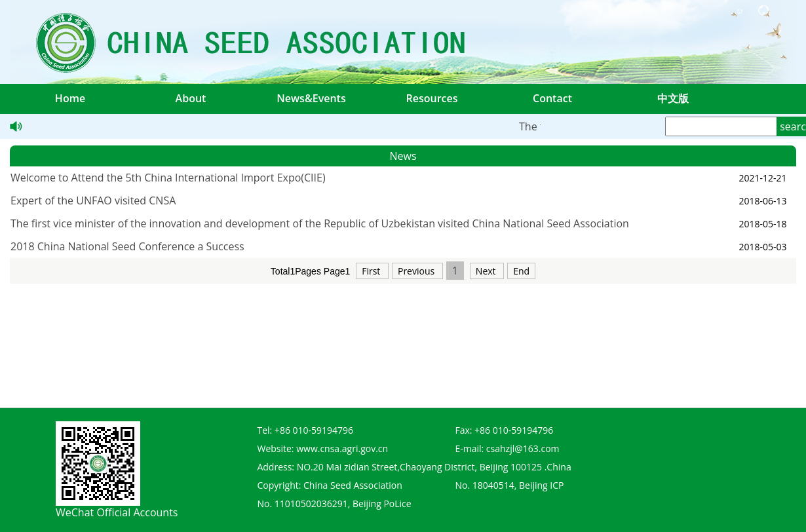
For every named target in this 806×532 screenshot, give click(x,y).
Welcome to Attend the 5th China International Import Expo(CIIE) (168, 178)
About (191, 98)
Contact (552, 98)
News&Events (311, 98)
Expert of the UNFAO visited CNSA (93, 200)
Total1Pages (296, 271)
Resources (432, 98)
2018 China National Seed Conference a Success (127, 246)
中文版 (673, 98)
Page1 (337, 271)
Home (70, 98)
